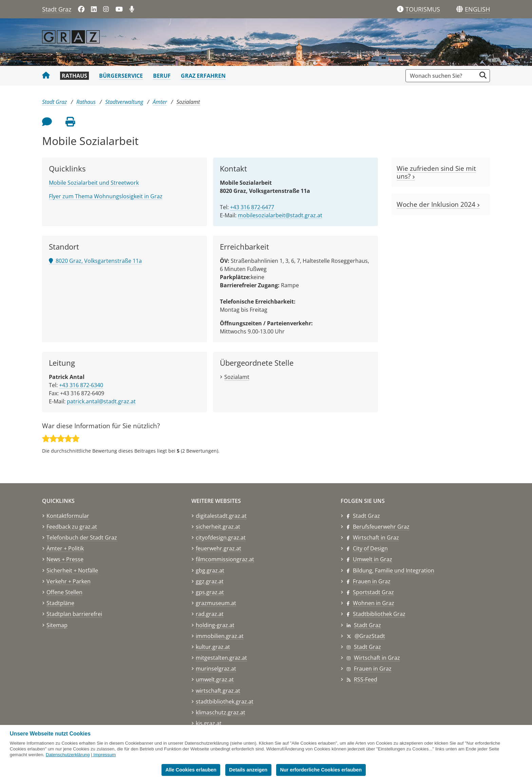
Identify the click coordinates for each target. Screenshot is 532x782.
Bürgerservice (121, 76)
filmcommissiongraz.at (225, 559)
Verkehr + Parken (69, 581)
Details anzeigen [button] (248, 770)
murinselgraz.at (216, 669)
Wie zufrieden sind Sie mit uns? (436, 172)
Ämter (160, 102)
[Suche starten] (483, 75)
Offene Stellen (64, 592)
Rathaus (74, 76)
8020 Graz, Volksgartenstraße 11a (95, 261)
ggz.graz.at (210, 581)
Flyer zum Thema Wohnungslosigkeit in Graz (106, 196)
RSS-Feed (366, 679)
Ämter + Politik (65, 548)
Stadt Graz (57, 9)
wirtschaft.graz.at (218, 691)
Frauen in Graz (372, 581)
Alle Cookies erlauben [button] (191, 770)
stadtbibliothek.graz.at (225, 702)
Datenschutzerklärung (68, 755)
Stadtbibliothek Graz (379, 614)
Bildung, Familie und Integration (394, 570)
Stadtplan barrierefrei (74, 614)
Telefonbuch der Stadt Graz (82, 538)
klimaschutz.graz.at (221, 712)
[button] (477, 10)
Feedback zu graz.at (72, 527)
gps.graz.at (210, 592)
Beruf (162, 76)
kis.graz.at (209, 723)
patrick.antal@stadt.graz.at (101, 401)
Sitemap (57, 625)
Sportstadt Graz (373, 592)
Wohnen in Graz (374, 603)
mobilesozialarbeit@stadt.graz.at (280, 215)
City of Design (370, 548)
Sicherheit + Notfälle (72, 570)
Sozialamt (188, 102)
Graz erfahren (203, 76)
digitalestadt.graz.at (221, 516)
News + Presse (65, 559)
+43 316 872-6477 (252, 207)
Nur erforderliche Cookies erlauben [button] (321, 770)
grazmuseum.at (216, 603)
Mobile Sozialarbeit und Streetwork (94, 183)
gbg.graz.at (210, 570)
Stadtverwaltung (124, 102)
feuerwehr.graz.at (218, 548)
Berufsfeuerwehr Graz (381, 527)
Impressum (104, 755)
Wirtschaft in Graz (376, 538)
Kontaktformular (68, 516)
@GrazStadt (370, 636)
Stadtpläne (60, 603)
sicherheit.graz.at (218, 527)
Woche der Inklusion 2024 (438, 204)
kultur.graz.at (213, 647)
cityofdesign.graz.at (221, 538)
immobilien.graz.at (220, 636)
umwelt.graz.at (215, 679)
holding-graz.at (215, 625)
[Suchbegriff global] (443, 76)
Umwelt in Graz (373, 559)
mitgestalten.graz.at (221, 658)
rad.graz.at (210, 614)
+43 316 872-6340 (81, 385)
